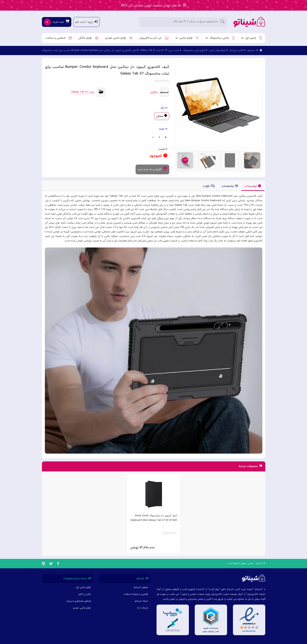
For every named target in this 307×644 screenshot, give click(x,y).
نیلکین (154, 92)
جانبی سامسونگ (220, 38)
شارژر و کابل (85, 594)
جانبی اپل (252, 38)
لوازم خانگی (88, 38)
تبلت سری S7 (172, 50)
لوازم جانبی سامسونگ (194, 50)
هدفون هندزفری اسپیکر (79, 601)
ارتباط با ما (143, 608)
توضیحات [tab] (253, 186)
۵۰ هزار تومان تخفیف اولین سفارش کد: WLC (154, 5)
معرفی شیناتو (141, 587)
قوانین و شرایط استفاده (136, 594)
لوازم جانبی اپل (83, 587)
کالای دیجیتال (237, 50)
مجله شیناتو (141, 601)
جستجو (251, 50)
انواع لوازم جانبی (217, 50)
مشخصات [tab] (230, 186)
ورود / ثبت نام (86, 22)
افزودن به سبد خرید (152, 169)
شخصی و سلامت (58, 38)
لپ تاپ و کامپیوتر (154, 38)
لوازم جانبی (187, 38)
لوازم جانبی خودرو (119, 38)
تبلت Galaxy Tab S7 (151, 50)
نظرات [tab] (209, 186)
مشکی (160, 116)
